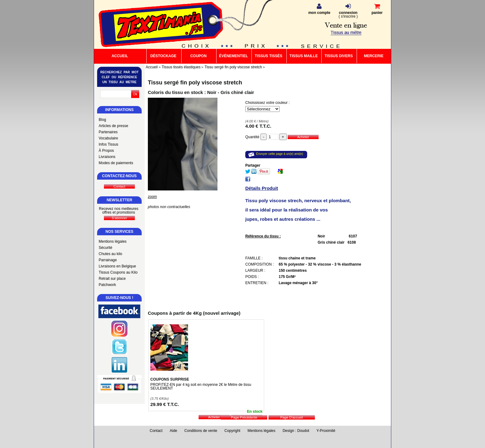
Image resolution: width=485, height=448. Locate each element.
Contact (156, 431)
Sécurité (105, 248)
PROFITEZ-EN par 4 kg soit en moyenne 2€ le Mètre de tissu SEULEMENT (201, 386)
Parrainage (108, 260)
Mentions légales (113, 241)
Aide (174, 431)
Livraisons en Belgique (117, 266)
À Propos (106, 151)
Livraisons (107, 157)
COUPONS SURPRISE (170, 379)
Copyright (232, 431)
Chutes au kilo (110, 254)
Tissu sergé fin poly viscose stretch (195, 83)
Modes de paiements (116, 163)
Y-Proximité (326, 431)
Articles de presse (113, 126)
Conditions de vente (201, 431)
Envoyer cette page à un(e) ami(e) (280, 154)
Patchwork (107, 285)
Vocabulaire (108, 138)
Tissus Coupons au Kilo (118, 272)
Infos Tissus (108, 144)
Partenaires (108, 132)
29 (165, 404)
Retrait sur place (112, 279)
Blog (102, 120)
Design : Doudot (296, 431)
